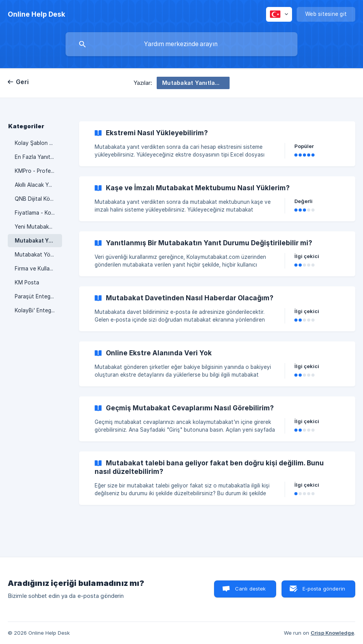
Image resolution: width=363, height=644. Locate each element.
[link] (217, 144)
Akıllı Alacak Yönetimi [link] (38, 185)
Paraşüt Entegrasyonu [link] (38, 296)
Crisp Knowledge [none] (332, 633)
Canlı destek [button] (251, 589)
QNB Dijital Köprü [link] (36, 199)
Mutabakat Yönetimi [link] (38, 255)
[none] (36, 14)
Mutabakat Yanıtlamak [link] (38, 241)
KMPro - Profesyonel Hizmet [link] (38, 171)
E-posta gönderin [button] (324, 589)
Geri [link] (22, 82)
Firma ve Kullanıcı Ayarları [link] (38, 269)
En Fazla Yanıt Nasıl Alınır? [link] (38, 157)
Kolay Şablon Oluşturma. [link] (38, 143)
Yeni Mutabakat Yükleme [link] (38, 227)
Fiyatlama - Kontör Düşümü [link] (38, 213)
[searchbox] (181, 44)
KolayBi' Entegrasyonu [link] (38, 310)
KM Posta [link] (27, 282)
